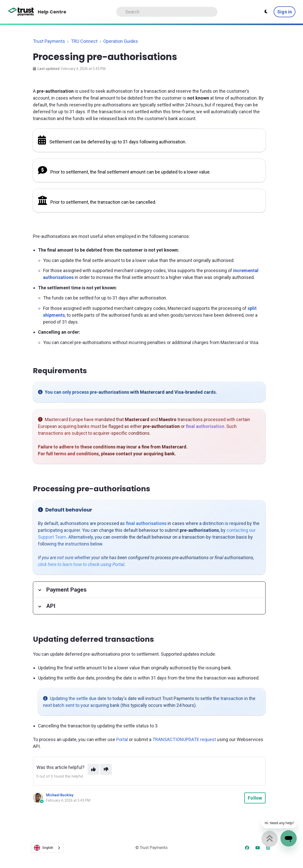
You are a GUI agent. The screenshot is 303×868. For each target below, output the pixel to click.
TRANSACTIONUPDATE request (184, 739)
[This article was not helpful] (106, 769)
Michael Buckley (60, 795)
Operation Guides (121, 41)
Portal (122, 739)
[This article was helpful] (93, 769)
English (44, 848)
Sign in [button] (285, 12)
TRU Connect (84, 41)
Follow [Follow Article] (255, 798)
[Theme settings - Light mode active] (266, 12)
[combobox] (47, 848)
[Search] (167, 12)
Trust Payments (49, 41)
